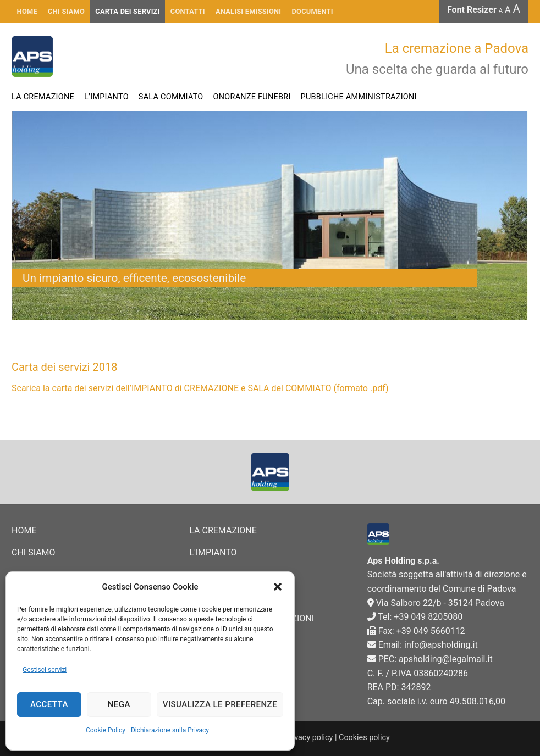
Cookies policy (364, 738)
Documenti (313, 11)
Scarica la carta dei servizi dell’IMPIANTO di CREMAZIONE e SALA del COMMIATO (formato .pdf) (200, 388)
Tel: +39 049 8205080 (415, 617)
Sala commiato (171, 97)
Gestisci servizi (45, 670)
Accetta (49, 704)
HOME (27, 11)
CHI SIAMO (66, 11)
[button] (278, 587)
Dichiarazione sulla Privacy (170, 730)
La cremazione (43, 97)
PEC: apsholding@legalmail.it (430, 659)
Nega (119, 704)
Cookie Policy (106, 730)
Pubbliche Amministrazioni (359, 97)
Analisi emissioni (248, 11)
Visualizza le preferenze (220, 704)
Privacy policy (309, 738)
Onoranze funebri (252, 97)
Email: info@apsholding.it (423, 645)
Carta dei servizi (127, 11)
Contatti (188, 11)
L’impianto (106, 97)
